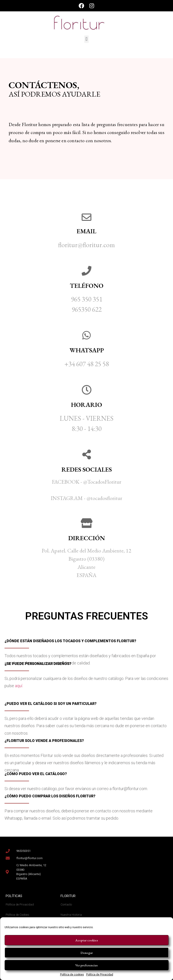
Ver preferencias (86, 965)
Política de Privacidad (100, 975)
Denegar (87, 953)
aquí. (19, 686)
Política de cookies (72, 975)
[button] (86, 39)
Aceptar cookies (87, 940)
